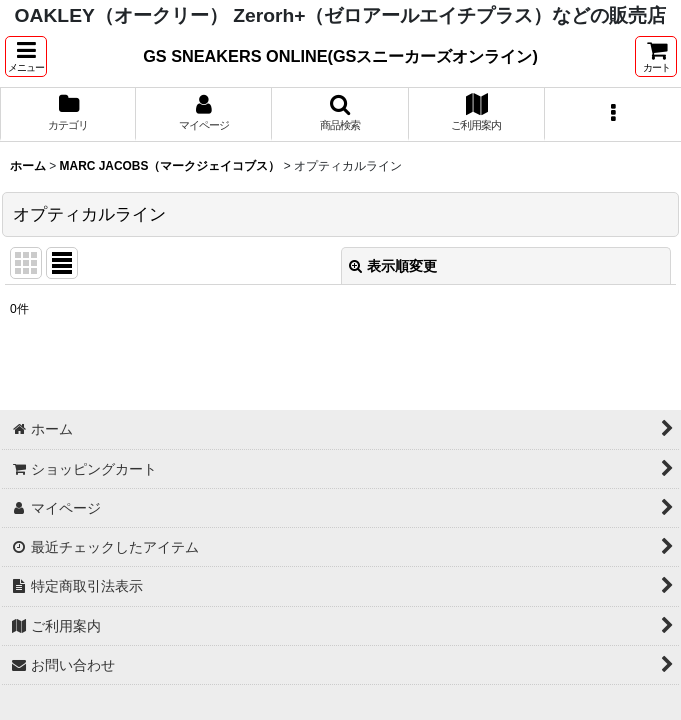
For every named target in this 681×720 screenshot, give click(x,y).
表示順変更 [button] (393, 266)
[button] (26, 56)
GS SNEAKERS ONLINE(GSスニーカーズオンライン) (340, 56)
